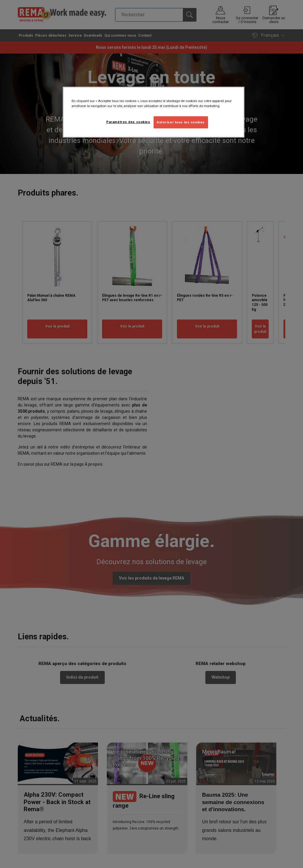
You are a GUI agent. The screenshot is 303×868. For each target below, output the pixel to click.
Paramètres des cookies (128, 122)
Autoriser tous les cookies (181, 122)
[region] (154, 112)
